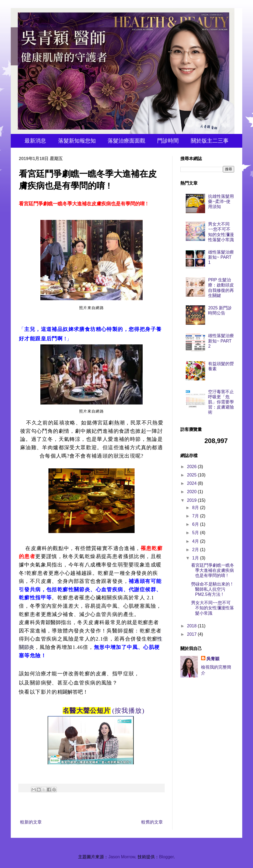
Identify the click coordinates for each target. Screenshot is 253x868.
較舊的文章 (152, 822)
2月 (196, 550)
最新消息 (35, 141)
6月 (196, 524)
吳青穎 (213, 659)
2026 (192, 467)
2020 (192, 492)
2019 (192, 500)
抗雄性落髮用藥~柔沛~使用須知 (221, 201)
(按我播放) (128, 711)
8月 (196, 508)
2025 (192, 475)
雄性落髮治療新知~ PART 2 (221, 341)
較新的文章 (31, 822)
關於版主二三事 (210, 141)
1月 (196, 558)
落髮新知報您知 (77, 141)
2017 (192, 634)
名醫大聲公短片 (87, 711)
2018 (192, 626)
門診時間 (168, 141)
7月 (196, 516)
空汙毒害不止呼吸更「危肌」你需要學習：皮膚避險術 (221, 402)
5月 (196, 533)
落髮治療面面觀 (127, 141)
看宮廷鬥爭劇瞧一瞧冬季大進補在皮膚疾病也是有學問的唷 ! (213, 570)
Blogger (166, 857)
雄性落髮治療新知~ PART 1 (221, 257)
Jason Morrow (122, 857)
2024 (192, 483)
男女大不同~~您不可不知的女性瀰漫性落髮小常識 (212, 608)
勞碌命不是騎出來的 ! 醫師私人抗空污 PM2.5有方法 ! (212, 589)
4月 (196, 541)
